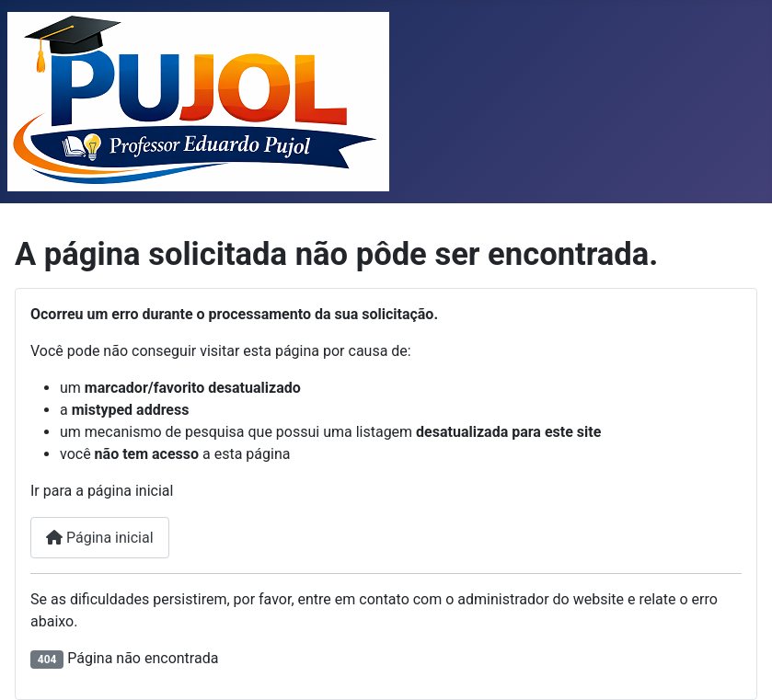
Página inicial (100, 538)
